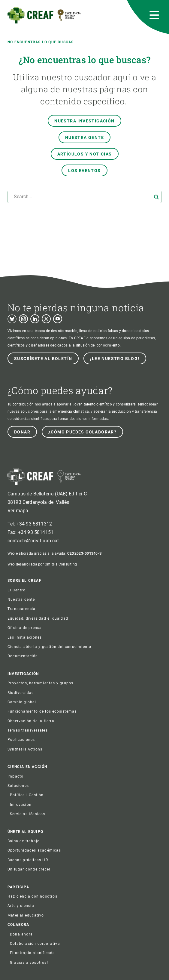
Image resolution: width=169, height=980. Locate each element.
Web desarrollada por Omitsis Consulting (42, 564)
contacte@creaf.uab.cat (33, 541)
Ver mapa (18, 511)
